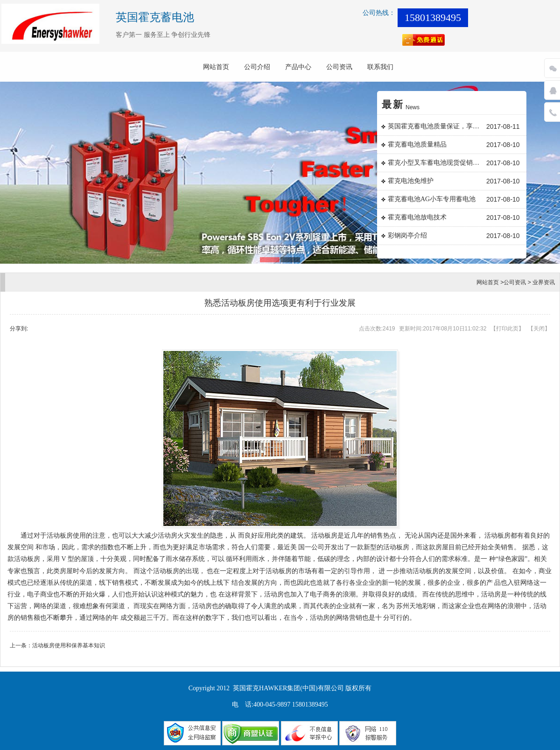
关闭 (539, 329)
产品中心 (298, 67)
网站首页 (216, 67)
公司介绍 (257, 67)
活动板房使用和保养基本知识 (69, 645)
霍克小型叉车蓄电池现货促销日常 (436, 163)
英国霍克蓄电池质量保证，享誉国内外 (436, 126)
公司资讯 (339, 67)
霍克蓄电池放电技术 (417, 217)
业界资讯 (544, 282)
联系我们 (380, 67)
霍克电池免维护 (411, 181)
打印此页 (507, 329)
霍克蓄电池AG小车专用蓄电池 (432, 199)
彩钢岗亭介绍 (407, 235)
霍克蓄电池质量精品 (417, 144)
